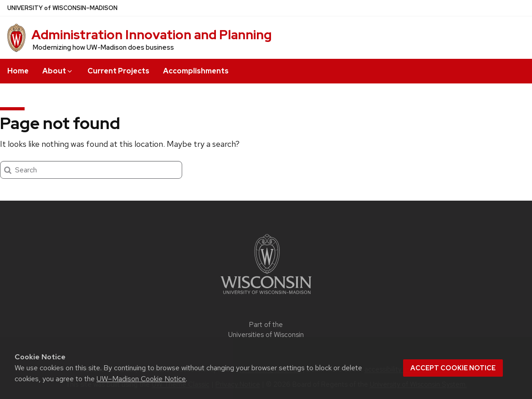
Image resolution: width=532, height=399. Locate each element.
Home (18, 71)
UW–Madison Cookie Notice (141, 379)
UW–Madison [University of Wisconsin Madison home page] (62, 8)
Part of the (266, 330)
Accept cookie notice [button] (453, 368)
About (58, 71)
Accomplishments (196, 71)
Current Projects (118, 71)
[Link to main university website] (266, 296)
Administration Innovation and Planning (151, 35)
